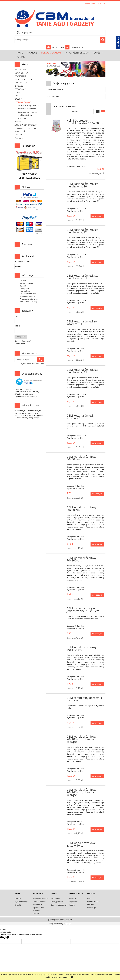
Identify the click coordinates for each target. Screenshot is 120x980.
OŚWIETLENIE (20, 76)
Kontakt (23, 286)
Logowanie (73, 902)
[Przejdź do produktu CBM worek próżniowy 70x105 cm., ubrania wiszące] (56, 737)
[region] (76, 69)
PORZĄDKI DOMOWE (24, 102)
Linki (89, 898)
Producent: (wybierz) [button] (56, 90)
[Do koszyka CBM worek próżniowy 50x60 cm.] (97, 494)
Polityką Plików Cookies (60, 974)
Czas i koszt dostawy (28, 294)
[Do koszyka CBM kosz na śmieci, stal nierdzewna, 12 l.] (97, 262)
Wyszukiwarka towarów (29, 299)
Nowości (18, 135)
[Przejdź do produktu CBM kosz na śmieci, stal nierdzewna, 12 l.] (56, 231)
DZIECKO (18, 96)
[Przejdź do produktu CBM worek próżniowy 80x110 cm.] (56, 648)
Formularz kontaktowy (29, 301)
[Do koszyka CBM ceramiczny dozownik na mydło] (97, 723)
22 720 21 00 (55, 48)
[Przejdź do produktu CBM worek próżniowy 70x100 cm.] (56, 559)
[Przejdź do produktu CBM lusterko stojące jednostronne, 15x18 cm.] (56, 609)
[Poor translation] (6, 937)
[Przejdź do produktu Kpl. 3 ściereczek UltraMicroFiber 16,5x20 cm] (56, 126)
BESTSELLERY (20, 70)
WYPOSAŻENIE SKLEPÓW (25, 128)
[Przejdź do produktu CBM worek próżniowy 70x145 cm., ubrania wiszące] (56, 790)
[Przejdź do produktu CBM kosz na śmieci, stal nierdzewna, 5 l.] (56, 276)
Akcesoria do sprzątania (28, 105)
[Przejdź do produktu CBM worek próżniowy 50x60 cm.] (56, 457)
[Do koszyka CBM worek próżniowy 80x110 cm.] (97, 684)
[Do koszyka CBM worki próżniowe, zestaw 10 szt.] (97, 878)
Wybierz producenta (22, 261)
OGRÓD (18, 92)
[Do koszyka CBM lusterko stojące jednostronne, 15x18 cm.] (97, 634)
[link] (76, 69)
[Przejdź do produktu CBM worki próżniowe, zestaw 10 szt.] (56, 844)
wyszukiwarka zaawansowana (32, 364)
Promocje (19, 138)
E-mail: (18, 316)
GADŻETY (19, 99)
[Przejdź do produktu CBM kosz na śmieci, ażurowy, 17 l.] (56, 416)
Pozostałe (22, 118)
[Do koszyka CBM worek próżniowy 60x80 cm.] (97, 544)
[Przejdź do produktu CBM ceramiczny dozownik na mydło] (56, 699)
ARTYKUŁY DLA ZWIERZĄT (26, 125)
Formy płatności (26, 291)
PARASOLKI (19, 122)
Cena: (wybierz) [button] (53, 96)
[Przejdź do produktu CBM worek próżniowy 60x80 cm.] (56, 508)
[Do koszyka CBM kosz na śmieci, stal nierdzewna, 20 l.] (97, 216)
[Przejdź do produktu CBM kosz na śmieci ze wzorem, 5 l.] (56, 322)
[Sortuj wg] (82, 112)
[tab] (67, 75)
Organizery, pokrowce (27, 112)
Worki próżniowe (25, 115)
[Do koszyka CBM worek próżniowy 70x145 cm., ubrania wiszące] (97, 829)
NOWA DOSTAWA (22, 73)
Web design (92, 907)
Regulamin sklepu (27, 283)
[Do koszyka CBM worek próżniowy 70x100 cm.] (97, 595)
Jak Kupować (25, 288)
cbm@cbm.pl (74, 48)
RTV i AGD (19, 86)
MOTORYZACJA (21, 83)
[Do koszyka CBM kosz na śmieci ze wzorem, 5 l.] (97, 356)
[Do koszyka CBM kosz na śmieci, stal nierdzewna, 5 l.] (97, 308)
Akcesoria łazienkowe (27, 109)
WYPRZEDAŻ (20, 131)
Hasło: (17, 326)
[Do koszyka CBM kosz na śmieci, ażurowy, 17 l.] (97, 443)
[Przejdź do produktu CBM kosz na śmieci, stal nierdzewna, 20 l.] (56, 185)
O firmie (23, 281)
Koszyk (72, 905)
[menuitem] (20, 53)
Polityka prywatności (28, 296)
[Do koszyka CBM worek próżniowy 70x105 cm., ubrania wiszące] (97, 776)
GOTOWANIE (20, 89)
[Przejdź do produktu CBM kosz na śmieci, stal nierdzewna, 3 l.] (56, 370)
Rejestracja (73, 898)
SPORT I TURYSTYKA (23, 79)
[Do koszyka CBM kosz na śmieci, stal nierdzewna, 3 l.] (97, 402)
